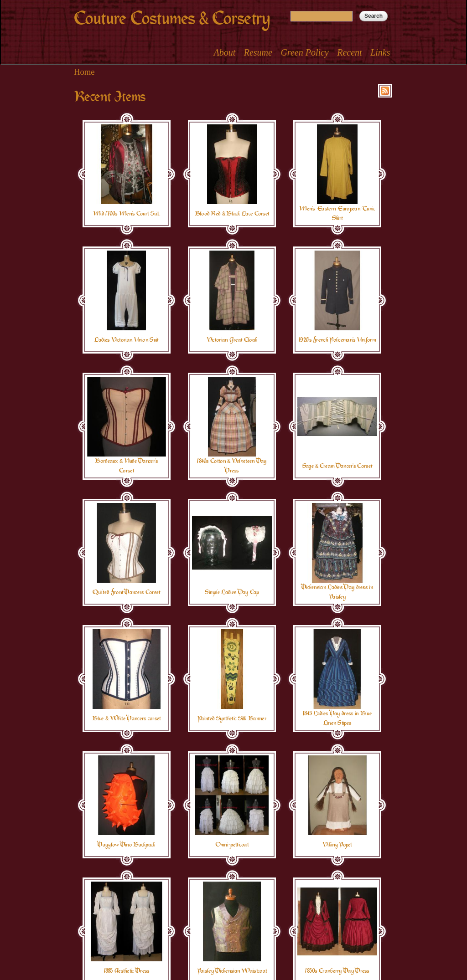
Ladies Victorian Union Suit (126, 340)
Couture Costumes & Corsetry (172, 18)
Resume (258, 52)
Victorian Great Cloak (232, 340)
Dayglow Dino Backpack (126, 845)
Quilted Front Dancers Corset (126, 592)
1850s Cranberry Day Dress (337, 971)
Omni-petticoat (232, 845)
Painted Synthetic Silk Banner (232, 718)
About (224, 52)
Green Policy (304, 52)
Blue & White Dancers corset (126, 718)
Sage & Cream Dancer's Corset (337, 466)
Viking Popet (337, 845)
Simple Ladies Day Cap (232, 592)
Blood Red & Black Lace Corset (232, 214)
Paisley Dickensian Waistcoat (232, 971)
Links (380, 52)
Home (84, 72)
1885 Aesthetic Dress (127, 971)
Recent (349, 52)
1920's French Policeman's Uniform (337, 340)
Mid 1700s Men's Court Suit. (127, 214)
